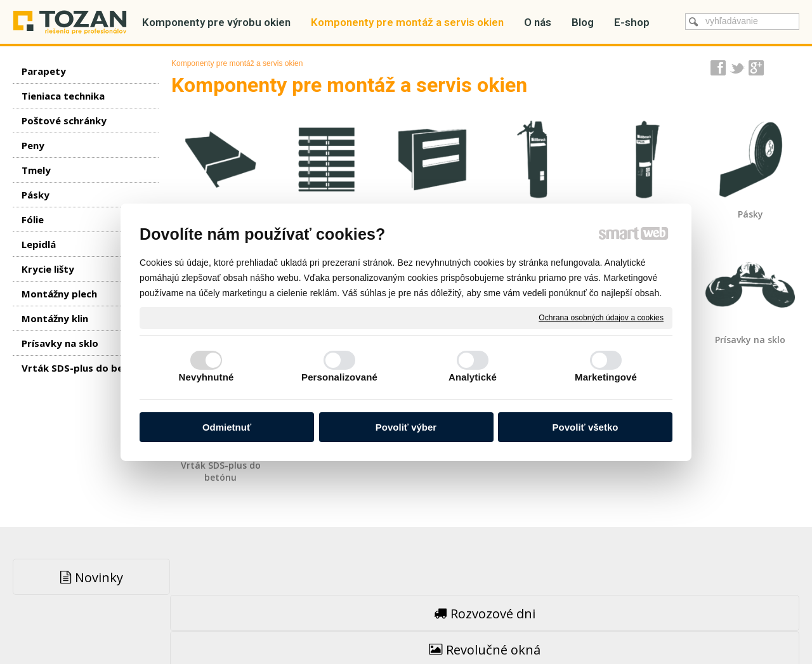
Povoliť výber (406, 427)
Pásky (750, 214)
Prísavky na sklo (750, 340)
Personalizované (339, 377)
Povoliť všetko (586, 427)
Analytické (473, 377)
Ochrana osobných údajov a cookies (601, 317)
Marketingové (606, 377)
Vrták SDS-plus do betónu (222, 471)
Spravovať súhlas (608, 626)
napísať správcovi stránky (379, 626)
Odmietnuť (227, 427)
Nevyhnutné (206, 377)
